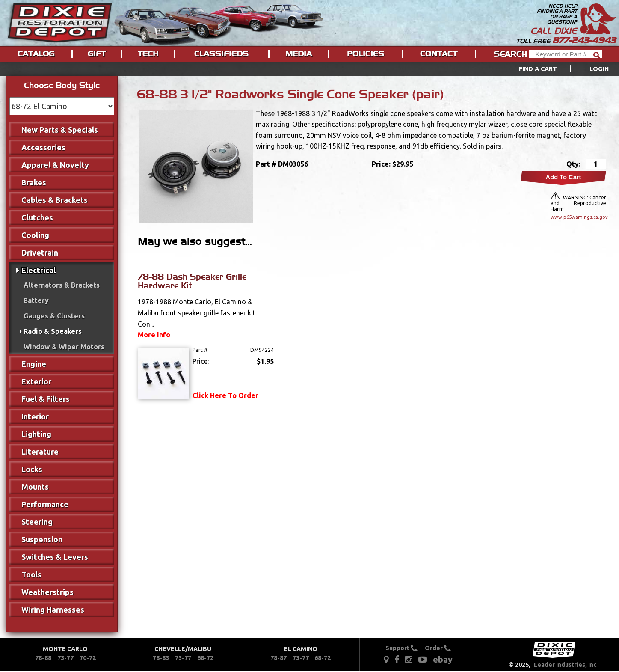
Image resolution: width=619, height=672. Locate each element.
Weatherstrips (47, 592)
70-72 (88, 658)
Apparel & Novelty (55, 165)
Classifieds (221, 54)
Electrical (39, 270)
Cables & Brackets (55, 200)
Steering (37, 522)
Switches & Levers (55, 557)
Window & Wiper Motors (64, 347)
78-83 (161, 658)
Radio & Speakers (53, 331)
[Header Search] (566, 54)
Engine (34, 364)
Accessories (43, 147)
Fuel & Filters (46, 399)
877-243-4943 (584, 40)
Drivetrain (40, 253)
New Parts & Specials (60, 130)
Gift (97, 54)
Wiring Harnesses (53, 610)
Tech (148, 54)
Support (401, 648)
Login (599, 69)
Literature (40, 452)
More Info (154, 335)
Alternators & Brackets (62, 285)
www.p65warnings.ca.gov (578, 217)
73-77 (65, 658)
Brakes (34, 182)
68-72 (205, 658)
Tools (31, 574)
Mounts (35, 487)
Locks (32, 469)
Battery (36, 300)
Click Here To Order (225, 395)
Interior (35, 416)
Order (438, 648)
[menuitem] (554, 69)
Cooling (35, 235)
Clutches (37, 217)
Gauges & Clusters (54, 316)
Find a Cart (538, 69)
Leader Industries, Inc (565, 665)
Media (299, 54)
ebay (443, 659)
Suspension (42, 539)
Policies (366, 54)
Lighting (36, 434)
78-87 (278, 658)
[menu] (309, 69)
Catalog (36, 54)
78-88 (43, 658)
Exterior (36, 381)
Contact (439, 54)
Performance (45, 504)
